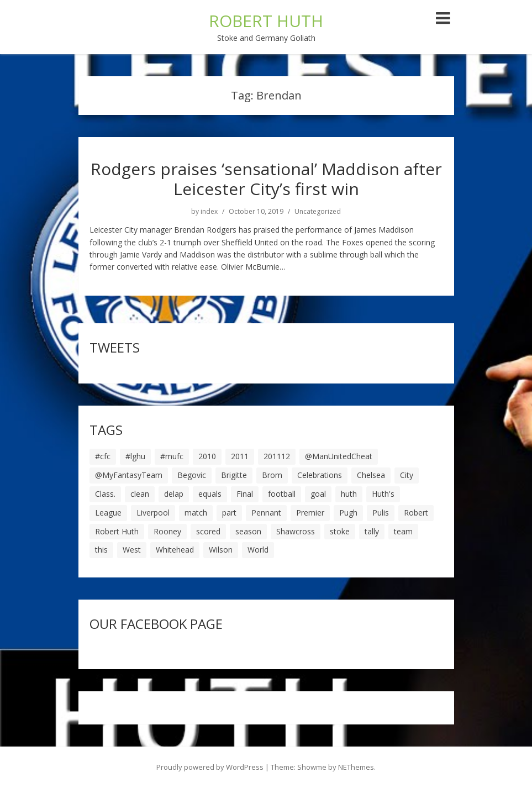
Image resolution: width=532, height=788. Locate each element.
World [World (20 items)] (258, 550)
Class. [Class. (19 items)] (105, 494)
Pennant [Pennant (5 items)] (266, 513)
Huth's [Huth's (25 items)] (383, 494)
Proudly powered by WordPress (210, 767)
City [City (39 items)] (407, 475)
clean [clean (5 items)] (140, 494)
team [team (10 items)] (403, 531)
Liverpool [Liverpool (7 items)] (153, 513)
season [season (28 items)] (248, 531)
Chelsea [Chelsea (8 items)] (371, 475)
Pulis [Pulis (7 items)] (381, 513)
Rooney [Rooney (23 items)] (167, 531)
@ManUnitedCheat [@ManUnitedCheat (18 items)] (339, 456)
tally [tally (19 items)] (372, 531)
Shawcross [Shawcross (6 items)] (296, 531)
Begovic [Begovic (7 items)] (192, 475)
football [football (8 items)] (282, 494)
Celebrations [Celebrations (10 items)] (320, 475)
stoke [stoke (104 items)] (340, 531)
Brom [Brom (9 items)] (272, 475)
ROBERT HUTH (266, 21)
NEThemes (356, 767)
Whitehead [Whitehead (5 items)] (175, 550)
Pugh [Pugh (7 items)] (348, 513)
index (209, 212)
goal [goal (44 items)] (318, 494)
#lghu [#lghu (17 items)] (135, 456)
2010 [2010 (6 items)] (207, 456)
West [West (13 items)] (132, 550)
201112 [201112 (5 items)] (277, 456)
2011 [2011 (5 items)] (240, 456)
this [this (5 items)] (101, 550)
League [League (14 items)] (108, 513)
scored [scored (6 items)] (208, 531)
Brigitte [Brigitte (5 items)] (234, 475)
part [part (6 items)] (229, 513)
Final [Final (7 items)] (245, 494)
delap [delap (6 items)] (174, 494)
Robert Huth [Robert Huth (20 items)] (117, 531)
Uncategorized (318, 212)
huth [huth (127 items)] (349, 494)
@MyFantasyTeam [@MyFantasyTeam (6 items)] (129, 475)
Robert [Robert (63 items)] (416, 513)
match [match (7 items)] (196, 513)
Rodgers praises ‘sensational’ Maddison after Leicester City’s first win (266, 179)
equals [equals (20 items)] (210, 494)
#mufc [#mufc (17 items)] (172, 456)
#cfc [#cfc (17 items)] (103, 456)
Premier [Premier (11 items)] (310, 513)
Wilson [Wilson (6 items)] (221, 550)
